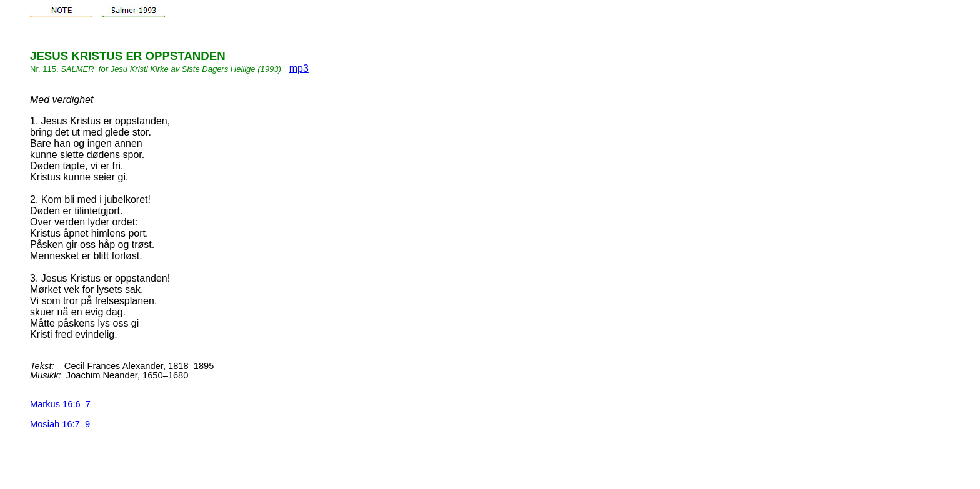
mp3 (299, 68)
